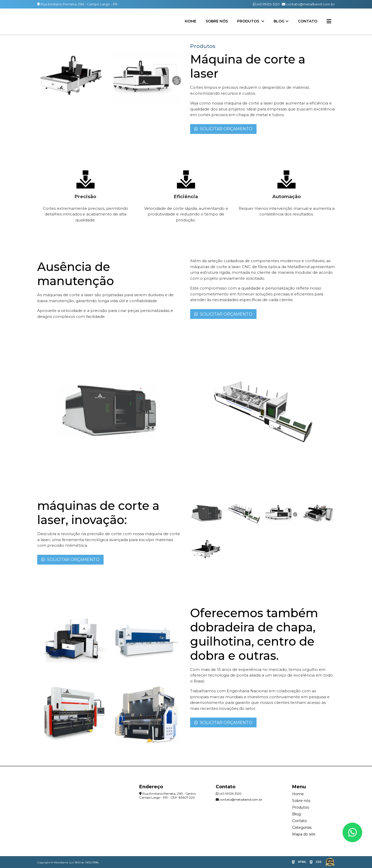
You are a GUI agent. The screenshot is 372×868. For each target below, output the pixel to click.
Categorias (302, 827)
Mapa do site (304, 834)
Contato (308, 21)
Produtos (249, 21)
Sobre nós (217, 21)
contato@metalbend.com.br (308, 4)
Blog (279, 21)
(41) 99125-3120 (266, 4)
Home (191, 21)
